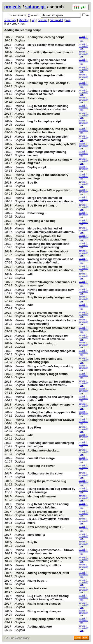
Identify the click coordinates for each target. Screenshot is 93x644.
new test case (37, 588)
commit (43, 20)
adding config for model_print (48, 573)
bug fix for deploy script (44, 121)
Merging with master (42, 496)
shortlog (24, 20)
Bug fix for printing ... (42, 205)
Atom (78, 638)
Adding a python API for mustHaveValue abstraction (47, 238)
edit (30, 274)
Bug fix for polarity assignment (49, 297)
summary (10, 20)
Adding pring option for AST (47, 619)
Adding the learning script (22, 30)
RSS (85, 638)
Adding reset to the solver (46, 473)
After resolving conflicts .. (46, 527)
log (34, 20)
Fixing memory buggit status (48, 374)
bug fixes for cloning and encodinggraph (45, 360)
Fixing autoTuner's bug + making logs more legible (50, 368)
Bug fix (33, 183)
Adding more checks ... (44, 450)
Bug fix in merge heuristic (46, 75)
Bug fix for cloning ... (42, 343)
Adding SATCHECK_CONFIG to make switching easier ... (49, 559)
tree (68, 20)
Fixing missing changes (44, 604)
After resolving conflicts (44, 565)
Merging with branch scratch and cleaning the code (51, 69)
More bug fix (36, 535)
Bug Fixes (35, 427)
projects (13, 7)
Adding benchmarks (42, 389)
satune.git (35, 7)
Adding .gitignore (40, 627)
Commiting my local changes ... (49, 83)
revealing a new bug (42, 221)
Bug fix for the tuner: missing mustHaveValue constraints (48, 108)
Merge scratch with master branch (51, 45)
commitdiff (56, 20)
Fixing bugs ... (37, 581)
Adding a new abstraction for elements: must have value (48, 337)
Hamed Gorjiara (20, 39)
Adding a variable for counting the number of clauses (51, 92)
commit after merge (41, 458)
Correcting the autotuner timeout (50, 52)
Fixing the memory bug (44, 114)
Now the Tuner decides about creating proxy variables (48, 253)
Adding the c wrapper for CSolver (51, 420)
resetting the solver (41, 466)
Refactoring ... (37, 98)
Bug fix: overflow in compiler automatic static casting (48, 138)
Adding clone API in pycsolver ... (50, 190)
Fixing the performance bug (47, 481)
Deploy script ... (38, 167)
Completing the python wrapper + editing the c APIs (51, 406)
